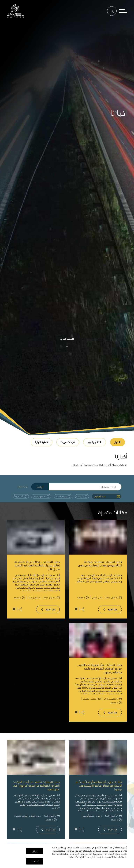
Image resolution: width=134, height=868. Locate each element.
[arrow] (67, 345)
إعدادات (35, 861)
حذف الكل (23, 487)
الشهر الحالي (61, 496)
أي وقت (80, 496)
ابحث (40, 487)
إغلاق (35, 851)
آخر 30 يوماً (18, 496)
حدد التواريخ (100, 496)
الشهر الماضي (39, 496)
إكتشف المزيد (67, 339)
